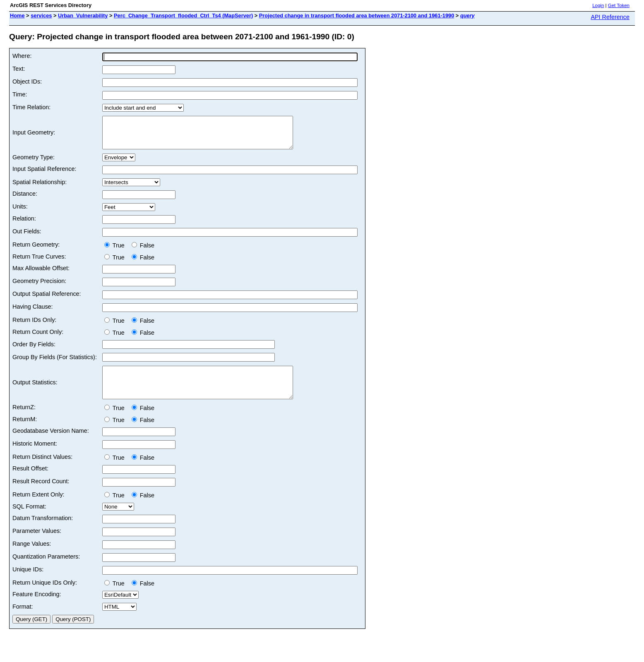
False (143, 252)
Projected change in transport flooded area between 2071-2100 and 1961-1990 (357, 16)
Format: (23, 619)
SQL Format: (29, 519)
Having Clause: (33, 313)
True (116, 252)
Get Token (619, 5)
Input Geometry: (34, 136)
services (41, 16)
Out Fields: (27, 237)
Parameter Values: (37, 543)
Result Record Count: (41, 494)
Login (598, 5)
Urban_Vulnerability (83, 16)
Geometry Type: (34, 163)
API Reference (610, 17)
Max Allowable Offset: (41, 274)
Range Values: (32, 556)
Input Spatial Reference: (44, 175)
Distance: (25, 200)
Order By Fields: (34, 350)
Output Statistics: (35, 392)
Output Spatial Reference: (47, 300)
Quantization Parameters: (46, 569)
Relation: (24, 225)
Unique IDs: (28, 582)
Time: (20, 94)
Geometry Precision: (39, 287)
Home (17, 16)
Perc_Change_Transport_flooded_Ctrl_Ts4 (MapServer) (183, 16)
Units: (20, 213)
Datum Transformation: (43, 530)
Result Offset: (30, 481)
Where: (22, 56)
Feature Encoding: (37, 607)
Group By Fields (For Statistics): (55, 363)
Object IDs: (27, 82)
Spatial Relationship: (40, 188)
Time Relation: (31, 107)
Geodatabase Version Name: (51, 443)
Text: (19, 69)
